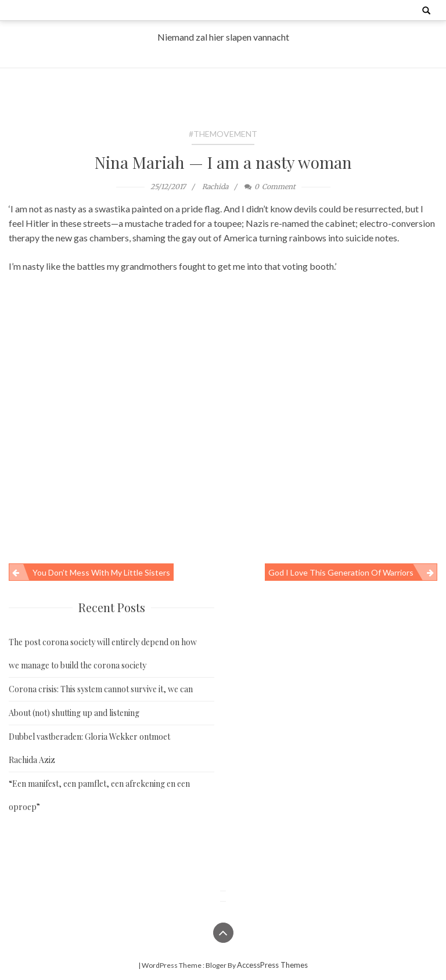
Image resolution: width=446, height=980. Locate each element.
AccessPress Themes (272, 965)
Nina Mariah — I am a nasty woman (223, 162)
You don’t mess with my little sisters (101, 572)
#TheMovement (223, 134)
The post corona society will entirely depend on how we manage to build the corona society (103, 654)
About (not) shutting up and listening (74, 713)
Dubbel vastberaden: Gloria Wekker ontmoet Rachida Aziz (89, 748)
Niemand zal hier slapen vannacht (223, 37)
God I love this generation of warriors (341, 572)
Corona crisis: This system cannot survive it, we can (101, 689)
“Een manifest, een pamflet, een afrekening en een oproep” (99, 795)
